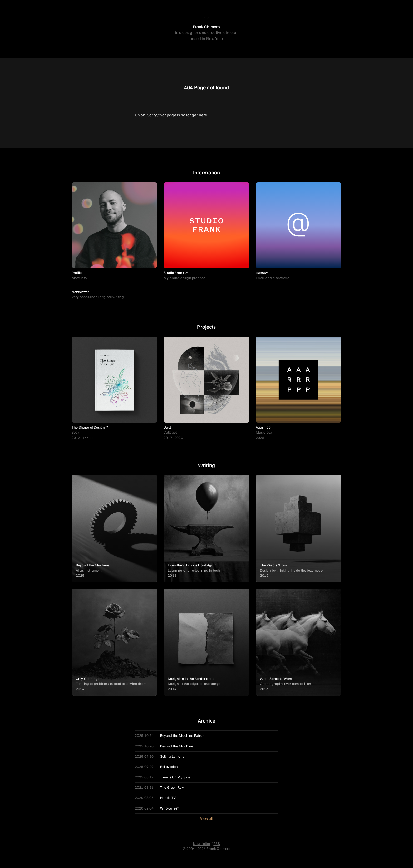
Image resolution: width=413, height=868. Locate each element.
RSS (217, 843)
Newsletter (202, 843)
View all (206, 818)
